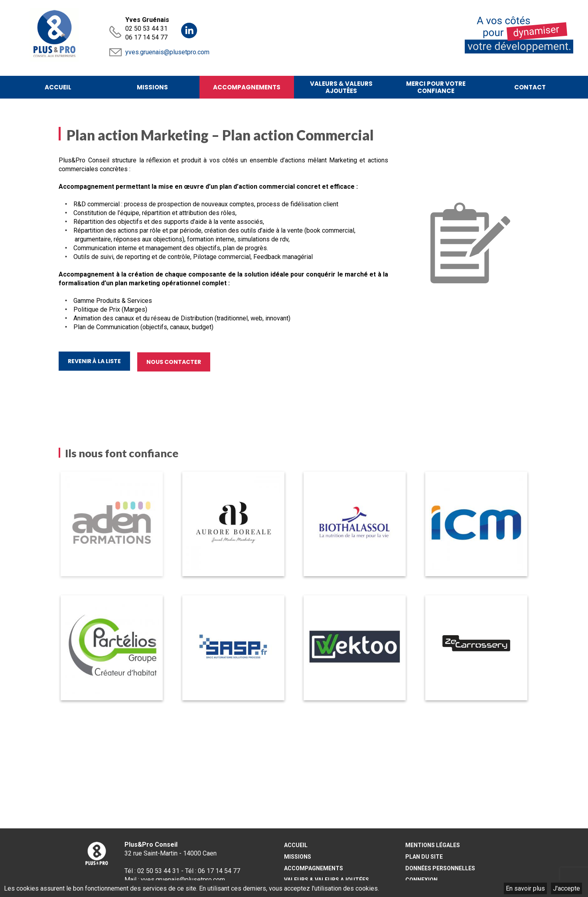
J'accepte (566, 888)
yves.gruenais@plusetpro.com (167, 52)
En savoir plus (525, 888)
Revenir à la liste (94, 362)
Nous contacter (175, 362)
